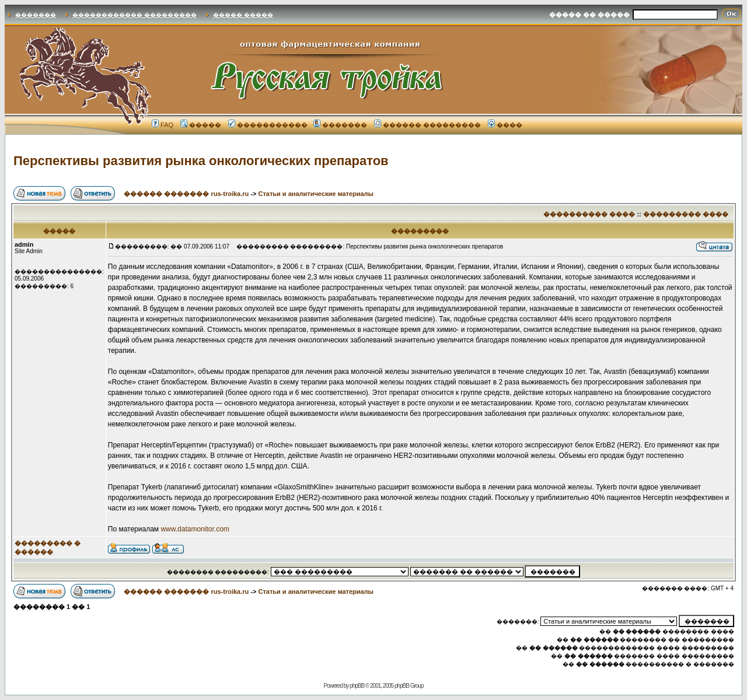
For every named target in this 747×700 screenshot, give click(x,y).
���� (505, 125)
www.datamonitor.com (195, 529)
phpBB (357, 686)
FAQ (163, 125)
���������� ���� (589, 214)
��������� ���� (686, 214)
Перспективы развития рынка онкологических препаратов (201, 161)
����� (201, 125)
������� (36, 15)
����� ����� (243, 15)
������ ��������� (427, 125)
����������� (268, 125)
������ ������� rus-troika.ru (186, 194)
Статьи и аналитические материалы (316, 194)
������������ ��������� (135, 15)
